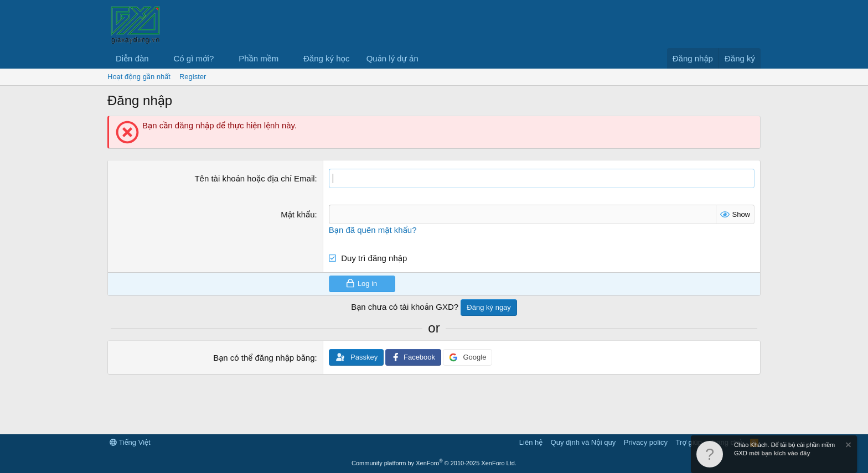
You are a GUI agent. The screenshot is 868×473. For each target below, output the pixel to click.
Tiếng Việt (130, 442)
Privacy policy (646, 442)
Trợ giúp (689, 442)
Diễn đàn (132, 58)
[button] (158, 58)
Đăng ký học (327, 58)
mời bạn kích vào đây (780, 453)
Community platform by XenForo (434, 463)
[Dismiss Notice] (848, 446)
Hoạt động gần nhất (139, 77)
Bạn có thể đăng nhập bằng (264, 358)
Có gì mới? (194, 58)
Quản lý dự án (392, 58)
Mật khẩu (298, 214)
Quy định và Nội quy (583, 442)
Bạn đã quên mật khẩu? (373, 230)
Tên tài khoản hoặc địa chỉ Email (254, 178)
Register (193, 77)
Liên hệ (531, 442)
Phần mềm (259, 58)
